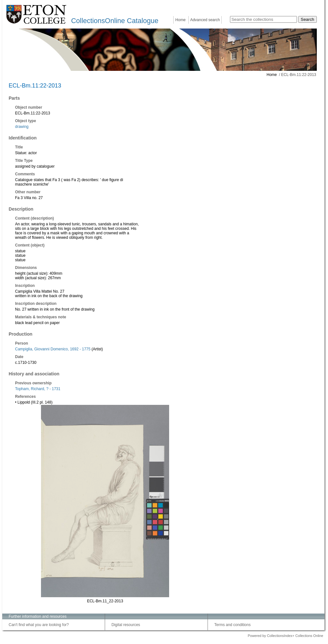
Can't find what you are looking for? (39, 625)
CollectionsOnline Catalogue (115, 21)
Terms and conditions (232, 625)
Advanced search (205, 20)
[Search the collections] (263, 19)
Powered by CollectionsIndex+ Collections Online (285, 636)
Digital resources (126, 625)
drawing (22, 127)
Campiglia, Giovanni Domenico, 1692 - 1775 (53, 349)
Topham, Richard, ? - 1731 (38, 389)
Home (180, 20)
